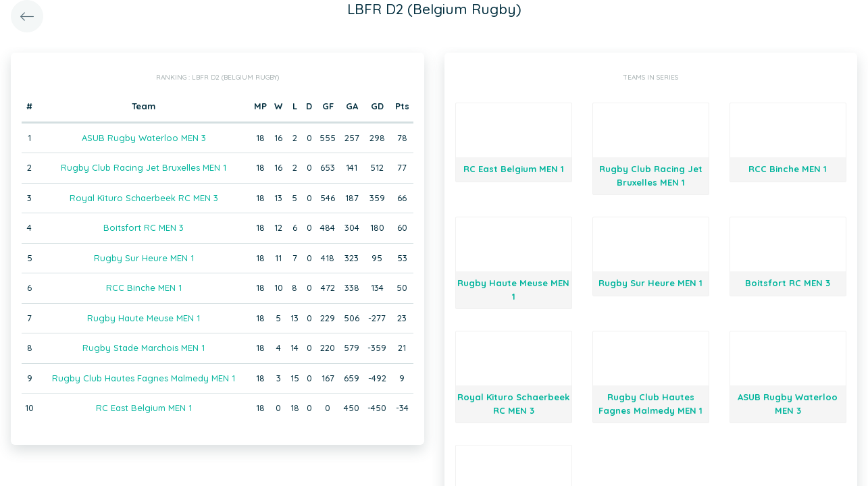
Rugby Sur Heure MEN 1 (144, 258)
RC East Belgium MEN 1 (144, 408)
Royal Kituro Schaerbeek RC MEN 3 (144, 198)
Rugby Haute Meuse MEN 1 (144, 318)
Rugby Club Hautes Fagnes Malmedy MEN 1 (144, 378)
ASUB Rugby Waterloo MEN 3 (144, 138)
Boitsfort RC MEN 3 (144, 227)
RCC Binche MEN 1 (144, 288)
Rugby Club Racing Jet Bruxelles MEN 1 (144, 167)
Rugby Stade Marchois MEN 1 (144, 348)
